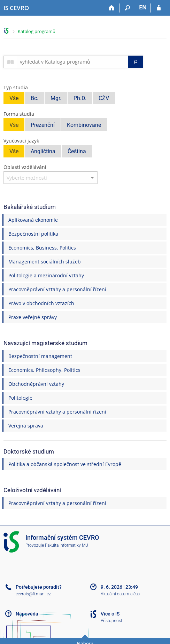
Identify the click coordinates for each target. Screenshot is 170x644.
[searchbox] (73, 62)
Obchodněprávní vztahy (36, 384)
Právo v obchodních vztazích (41, 303)
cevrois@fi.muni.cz (33, 594)
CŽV (104, 98)
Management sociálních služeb (45, 262)
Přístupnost (111, 621)
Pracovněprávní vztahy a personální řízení (57, 289)
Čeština (77, 151)
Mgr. (56, 98)
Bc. (34, 98)
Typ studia (16, 87)
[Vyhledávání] (127, 8)
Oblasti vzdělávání (25, 167)
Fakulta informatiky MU (67, 545)
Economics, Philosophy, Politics (44, 370)
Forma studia (19, 114)
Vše (14, 98)
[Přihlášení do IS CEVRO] (159, 8)
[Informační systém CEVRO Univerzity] (16, 8)
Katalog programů (37, 31)
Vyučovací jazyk (21, 141)
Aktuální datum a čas (120, 594)
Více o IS (110, 614)
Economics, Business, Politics (42, 248)
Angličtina (43, 151)
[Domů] (112, 8)
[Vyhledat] (136, 62)
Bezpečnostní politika (33, 234)
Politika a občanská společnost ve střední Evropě (65, 464)
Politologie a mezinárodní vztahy (46, 275)
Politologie (20, 398)
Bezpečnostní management (40, 356)
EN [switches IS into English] (143, 7)
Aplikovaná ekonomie (33, 220)
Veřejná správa (26, 426)
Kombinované (84, 125)
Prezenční (43, 125)
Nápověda (27, 614)
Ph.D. (80, 98)
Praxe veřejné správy (33, 317)
